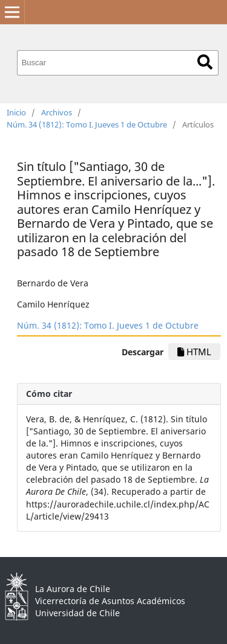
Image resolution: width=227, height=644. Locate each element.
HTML (194, 352)
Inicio (16, 112)
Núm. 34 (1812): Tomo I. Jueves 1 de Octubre (87, 124)
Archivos (57, 112)
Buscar (205, 62)
